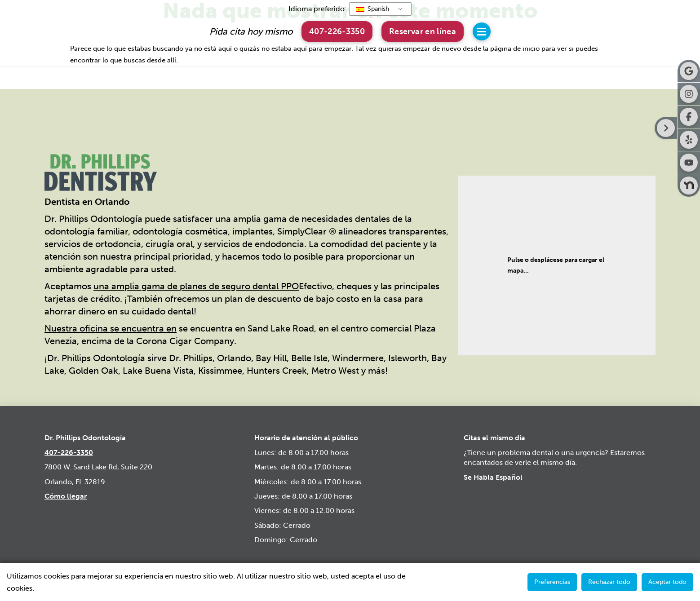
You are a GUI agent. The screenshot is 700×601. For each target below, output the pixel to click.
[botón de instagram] (689, 94)
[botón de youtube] (689, 163)
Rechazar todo (609, 582)
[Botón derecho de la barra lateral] (666, 128)
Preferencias (552, 582)
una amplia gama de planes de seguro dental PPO (196, 286)
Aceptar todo (667, 582)
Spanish (373, 9)
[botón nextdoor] (689, 186)
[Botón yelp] (689, 140)
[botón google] (689, 71)
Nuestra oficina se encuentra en (111, 328)
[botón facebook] (689, 117)
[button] (423, 31)
